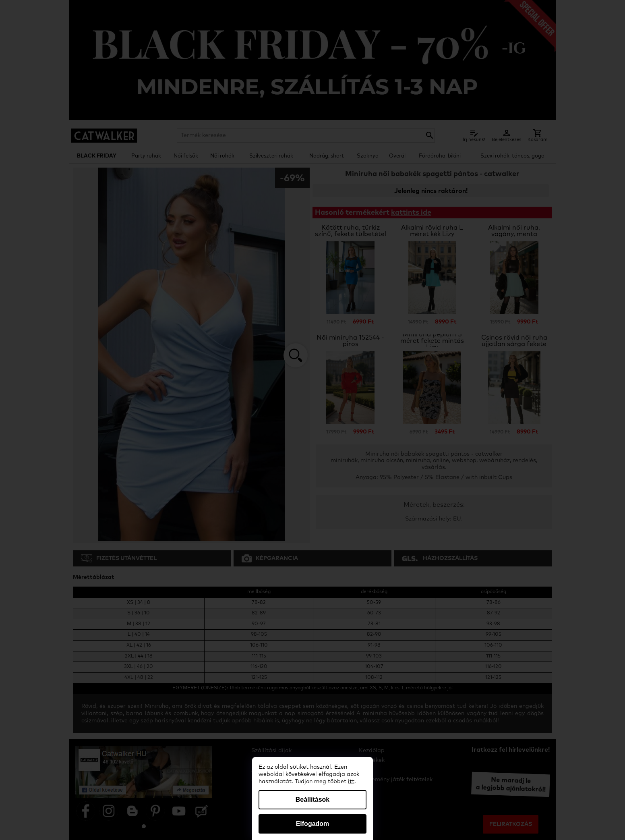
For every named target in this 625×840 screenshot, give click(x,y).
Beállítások (312, 800)
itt (351, 782)
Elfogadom (313, 824)
